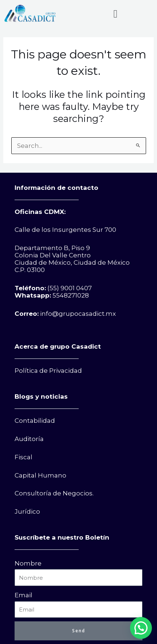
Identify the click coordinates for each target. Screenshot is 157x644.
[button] (115, 14)
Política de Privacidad (48, 371)
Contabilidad (35, 421)
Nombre (28, 563)
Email (23, 595)
